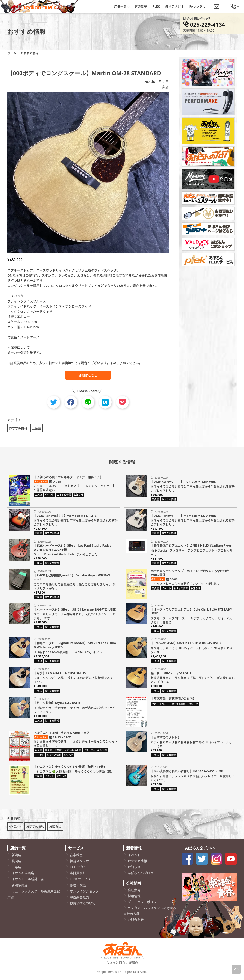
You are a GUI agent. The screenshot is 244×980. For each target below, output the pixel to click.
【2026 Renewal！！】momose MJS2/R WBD (184, 482)
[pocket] (122, 402)
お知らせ (55, 828)
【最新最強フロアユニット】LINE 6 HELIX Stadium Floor (191, 546)
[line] (88, 402)
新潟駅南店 (20, 887)
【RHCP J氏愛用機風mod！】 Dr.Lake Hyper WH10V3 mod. (72, 578)
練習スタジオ (175, 6)
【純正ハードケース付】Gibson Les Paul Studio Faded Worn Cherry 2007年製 (73, 548)
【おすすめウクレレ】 (166, 738)
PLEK (156, 6)
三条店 (164, 87)
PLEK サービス (80, 880)
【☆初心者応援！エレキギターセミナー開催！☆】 (68, 478)
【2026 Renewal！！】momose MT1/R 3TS (65, 516)
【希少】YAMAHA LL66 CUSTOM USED (62, 674)
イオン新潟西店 (23, 874)
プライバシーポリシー (144, 904)
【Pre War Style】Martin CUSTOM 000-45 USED (186, 644)
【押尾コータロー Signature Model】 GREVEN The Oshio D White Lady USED (75, 646)
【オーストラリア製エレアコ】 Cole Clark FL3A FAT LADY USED (191, 612)
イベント (15, 828)
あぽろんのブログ (141, 874)
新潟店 (16, 856)
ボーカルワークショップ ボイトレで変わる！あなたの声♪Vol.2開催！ (190, 574)
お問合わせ (136, 921)
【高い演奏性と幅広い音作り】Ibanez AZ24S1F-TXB (187, 772)
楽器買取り (78, 874)
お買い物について (83, 905)
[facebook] (71, 402)
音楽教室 (141, 6)
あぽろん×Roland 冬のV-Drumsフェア (62, 733)
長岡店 (16, 862)
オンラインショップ (84, 893)
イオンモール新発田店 (28, 880)
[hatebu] (105, 402)
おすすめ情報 (18, 428)
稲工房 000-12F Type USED (171, 674)
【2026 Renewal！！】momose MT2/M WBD (184, 516)
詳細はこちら (88, 375)
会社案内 (134, 892)
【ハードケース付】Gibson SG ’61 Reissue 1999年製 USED (75, 610)
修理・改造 (78, 887)
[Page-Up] (236, 969)
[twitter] (54, 402)
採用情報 (134, 898)
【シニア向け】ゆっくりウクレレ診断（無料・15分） (70, 767)
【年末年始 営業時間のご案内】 (173, 699)
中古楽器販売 (79, 899)
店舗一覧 (122, 6)
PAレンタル (198, 6)
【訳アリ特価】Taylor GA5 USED (57, 703)
